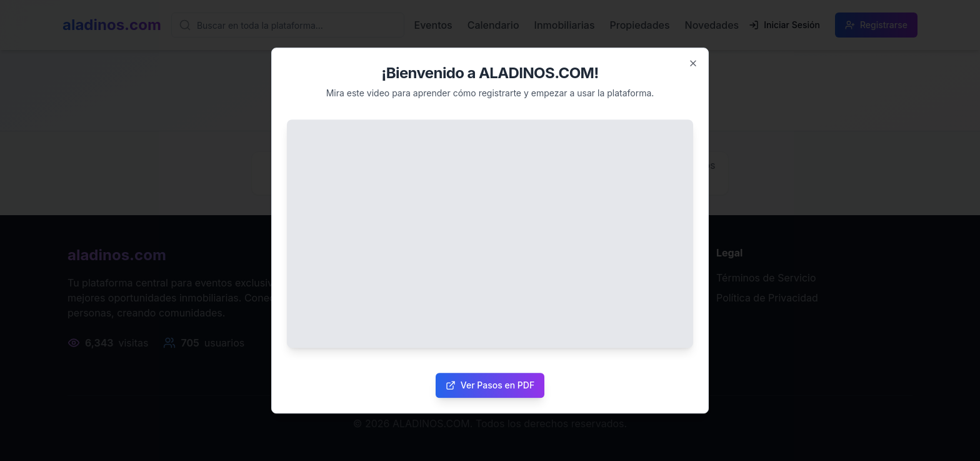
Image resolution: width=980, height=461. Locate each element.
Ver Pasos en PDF (490, 385)
